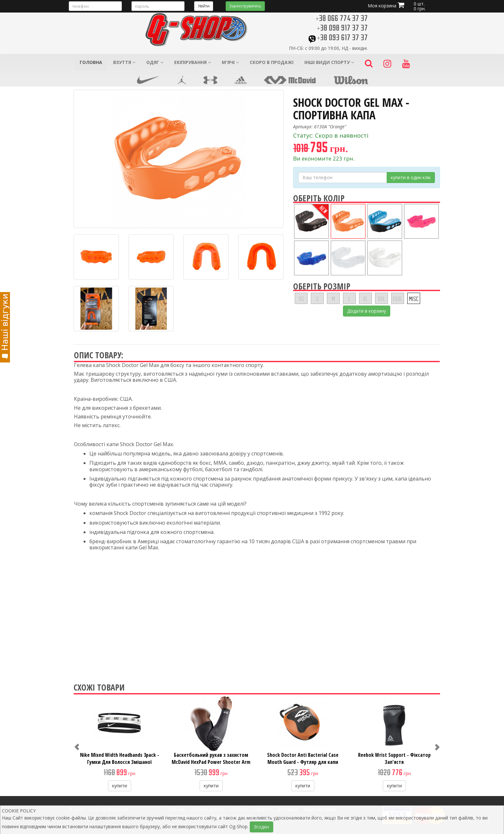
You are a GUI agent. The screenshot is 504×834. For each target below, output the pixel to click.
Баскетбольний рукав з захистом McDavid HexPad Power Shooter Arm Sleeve (211, 762)
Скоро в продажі (272, 62)
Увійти (204, 6)
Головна (91, 62)
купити (120, 786)
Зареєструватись (245, 6)
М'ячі (230, 62)
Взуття (124, 62)
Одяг (155, 62)
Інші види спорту (329, 62)
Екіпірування (193, 62)
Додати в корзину (367, 311)
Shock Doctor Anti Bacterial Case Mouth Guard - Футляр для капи (303, 758)
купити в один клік (411, 177)
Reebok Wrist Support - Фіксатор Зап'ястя (394, 758)
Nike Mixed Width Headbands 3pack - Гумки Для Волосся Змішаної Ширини (120, 762)
